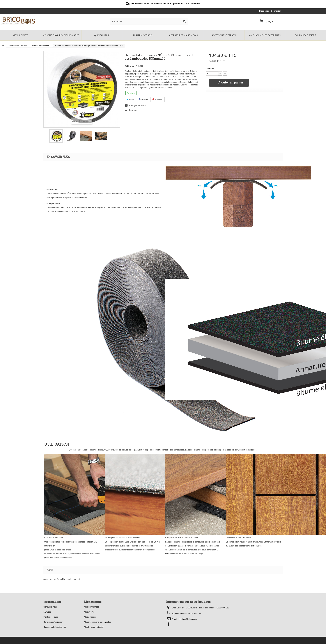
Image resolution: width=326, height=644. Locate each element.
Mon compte (93, 602)
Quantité (210, 68)
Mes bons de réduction (94, 627)
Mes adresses (90, 617)
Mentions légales (51, 617)
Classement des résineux (55, 627)
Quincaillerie (102, 35)
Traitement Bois (143, 35)
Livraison (47, 612)
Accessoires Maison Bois (183, 35)
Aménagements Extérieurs (265, 35)
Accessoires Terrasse (224, 35)
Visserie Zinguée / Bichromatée (61, 35)
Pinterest (158, 99)
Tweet (130, 99)
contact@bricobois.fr (188, 619)
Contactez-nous (50, 607)
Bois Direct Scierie (306, 35)
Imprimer (133, 110)
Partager (143, 99)
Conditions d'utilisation (53, 622)
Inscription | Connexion (270, 11)
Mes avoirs (89, 612)
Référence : (130, 66)
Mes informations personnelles (97, 622)
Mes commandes (92, 607)
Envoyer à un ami (137, 106)
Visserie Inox (20, 35)
